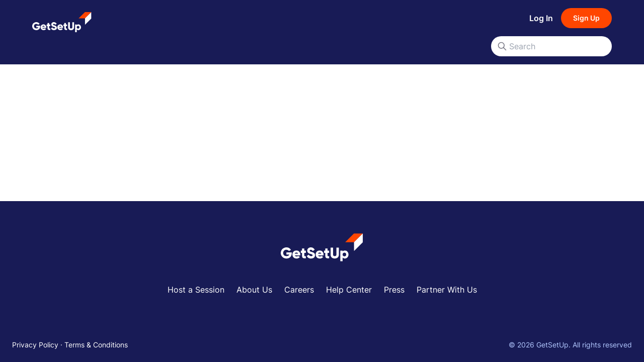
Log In (541, 18)
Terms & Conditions (96, 345)
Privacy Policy (35, 345)
